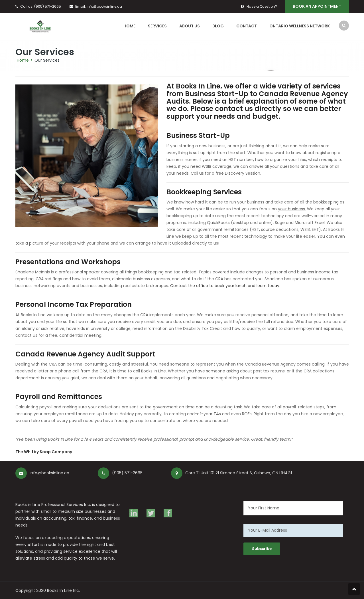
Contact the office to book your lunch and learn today (225, 286)
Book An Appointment (317, 6)
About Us (190, 26)
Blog (218, 26)
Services (157, 26)
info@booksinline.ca (104, 6)
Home (129, 26)
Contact (247, 26)
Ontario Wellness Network (300, 26)
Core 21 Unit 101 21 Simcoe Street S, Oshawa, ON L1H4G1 (239, 473)
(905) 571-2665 (48, 6)
